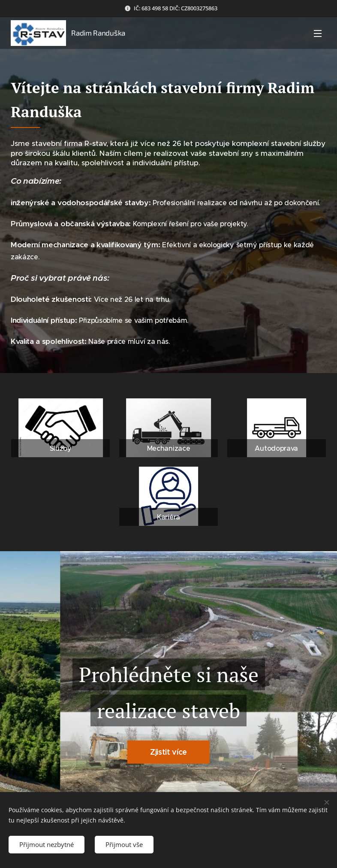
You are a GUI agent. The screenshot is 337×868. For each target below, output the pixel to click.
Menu (318, 33)
